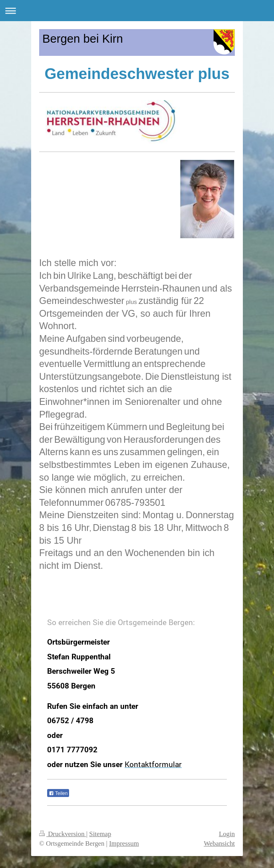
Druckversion (63, 834)
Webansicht (219, 843)
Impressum (124, 843)
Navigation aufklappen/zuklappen (137, 11)
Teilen (58, 793)
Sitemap (100, 834)
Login (227, 834)
